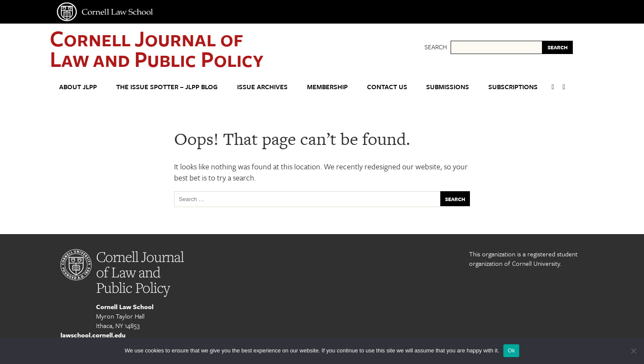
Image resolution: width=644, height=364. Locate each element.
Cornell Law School (125, 307)
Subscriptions (513, 87)
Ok (511, 350)
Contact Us (387, 87)
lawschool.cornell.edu (93, 335)
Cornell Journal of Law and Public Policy (156, 48)
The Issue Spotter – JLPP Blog (167, 87)
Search (436, 47)
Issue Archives (262, 87)
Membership (327, 87)
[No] (633, 351)
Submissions (448, 87)
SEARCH (558, 47)
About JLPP (78, 87)
